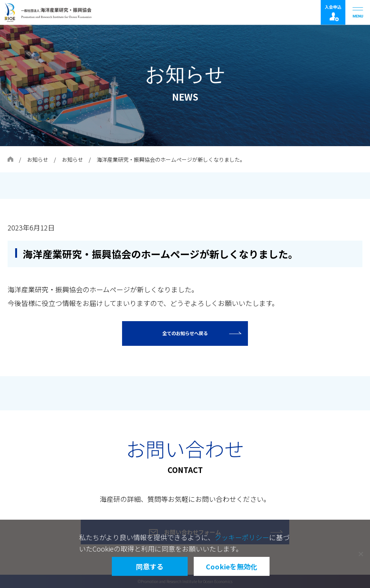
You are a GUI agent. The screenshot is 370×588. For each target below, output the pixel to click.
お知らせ (38, 159)
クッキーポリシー (242, 537)
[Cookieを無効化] (361, 554)
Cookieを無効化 (232, 566)
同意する (150, 566)
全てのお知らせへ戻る (185, 333)
